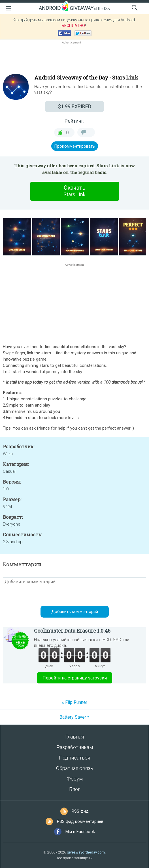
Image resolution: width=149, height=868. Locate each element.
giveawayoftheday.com (86, 852)
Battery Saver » (74, 717)
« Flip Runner (74, 702)
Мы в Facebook (80, 832)
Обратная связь (75, 768)
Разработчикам (75, 747)
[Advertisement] (74, 59)
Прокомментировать (74, 146)
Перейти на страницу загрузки (75, 678)
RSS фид (80, 811)
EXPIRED (75, 106)
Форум (75, 779)
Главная (74, 737)
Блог (75, 789)
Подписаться (74, 758)
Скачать (74, 191)
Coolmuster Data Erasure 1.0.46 (72, 631)
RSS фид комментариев (80, 821)
